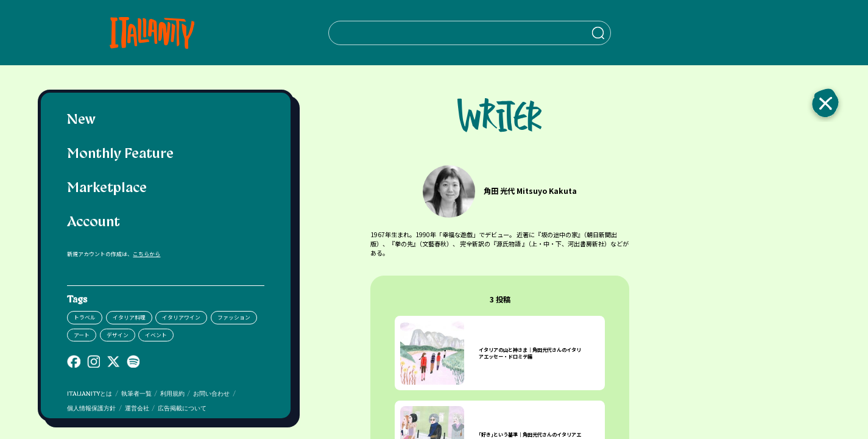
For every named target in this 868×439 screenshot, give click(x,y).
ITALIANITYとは (90, 394)
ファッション (234, 317)
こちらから (146, 254)
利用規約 (172, 394)
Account (94, 223)
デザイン (118, 335)
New (81, 120)
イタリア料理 (129, 317)
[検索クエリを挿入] (469, 33)
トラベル (85, 317)
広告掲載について (182, 409)
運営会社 (137, 409)
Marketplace (107, 189)
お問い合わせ (211, 394)
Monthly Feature (120, 155)
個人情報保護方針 (91, 409)
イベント (156, 335)
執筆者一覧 (136, 394)
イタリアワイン (181, 317)
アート (82, 335)
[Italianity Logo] (151, 33)
